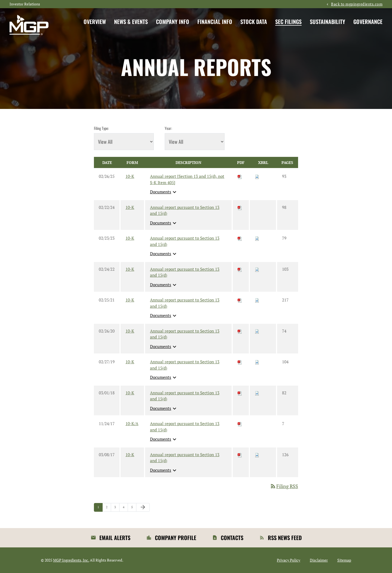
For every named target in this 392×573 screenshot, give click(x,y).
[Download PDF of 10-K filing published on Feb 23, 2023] (240, 238)
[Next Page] (143, 507)
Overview (95, 22)
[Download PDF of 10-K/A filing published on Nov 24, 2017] (240, 423)
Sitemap (344, 560)
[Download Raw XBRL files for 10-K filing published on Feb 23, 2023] (257, 238)
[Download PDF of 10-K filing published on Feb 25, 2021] (240, 300)
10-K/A (132, 423)
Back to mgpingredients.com (357, 4)
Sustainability (327, 22)
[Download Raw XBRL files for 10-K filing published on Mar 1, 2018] (257, 393)
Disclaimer (319, 560)
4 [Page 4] (125, 508)
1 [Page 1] (100, 508)
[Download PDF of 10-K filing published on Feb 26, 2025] (240, 176)
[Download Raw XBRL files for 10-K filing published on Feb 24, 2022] (257, 269)
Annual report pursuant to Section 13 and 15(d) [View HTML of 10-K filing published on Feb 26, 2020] (185, 334)
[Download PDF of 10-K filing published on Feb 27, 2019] (240, 362)
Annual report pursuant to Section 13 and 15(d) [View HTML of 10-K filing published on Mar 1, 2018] (185, 396)
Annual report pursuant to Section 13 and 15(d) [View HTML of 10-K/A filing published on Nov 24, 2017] (185, 427)
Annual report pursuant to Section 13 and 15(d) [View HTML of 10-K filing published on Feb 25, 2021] (185, 303)
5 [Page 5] (134, 508)
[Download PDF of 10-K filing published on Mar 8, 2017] (240, 455)
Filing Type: (101, 128)
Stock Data (254, 22)
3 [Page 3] (117, 508)
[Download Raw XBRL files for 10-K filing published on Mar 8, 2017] (257, 455)
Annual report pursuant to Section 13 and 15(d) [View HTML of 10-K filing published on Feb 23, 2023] (185, 241)
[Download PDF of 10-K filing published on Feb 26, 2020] (240, 331)
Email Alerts (115, 538)
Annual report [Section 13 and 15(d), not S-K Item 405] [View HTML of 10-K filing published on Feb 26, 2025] (187, 179)
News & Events (131, 22)
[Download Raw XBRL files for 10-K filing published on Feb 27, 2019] (257, 362)
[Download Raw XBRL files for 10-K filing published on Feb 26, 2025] (257, 176)
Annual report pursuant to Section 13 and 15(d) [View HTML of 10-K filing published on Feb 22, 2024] (185, 210)
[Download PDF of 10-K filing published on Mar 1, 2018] (240, 393)
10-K (130, 176)
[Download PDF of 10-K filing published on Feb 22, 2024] (240, 207)
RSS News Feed (285, 538)
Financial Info (215, 22)
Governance (368, 22)
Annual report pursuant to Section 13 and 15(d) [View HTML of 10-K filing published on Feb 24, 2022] (185, 272)
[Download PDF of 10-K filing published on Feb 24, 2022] (240, 269)
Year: (168, 128)
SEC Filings (288, 22)
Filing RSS (284, 486)
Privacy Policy (289, 560)
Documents (164, 192)
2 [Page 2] (108, 508)
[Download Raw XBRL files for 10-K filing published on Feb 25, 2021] (257, 300)
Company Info (173, 22)
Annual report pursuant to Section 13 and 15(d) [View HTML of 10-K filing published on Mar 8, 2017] (185, 458)
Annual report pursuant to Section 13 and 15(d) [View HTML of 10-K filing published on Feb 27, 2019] (185, 365)
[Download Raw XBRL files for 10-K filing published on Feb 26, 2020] (257, 331)
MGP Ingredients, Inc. (71, 560)
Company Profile (176, 538)
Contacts (232, 538)
